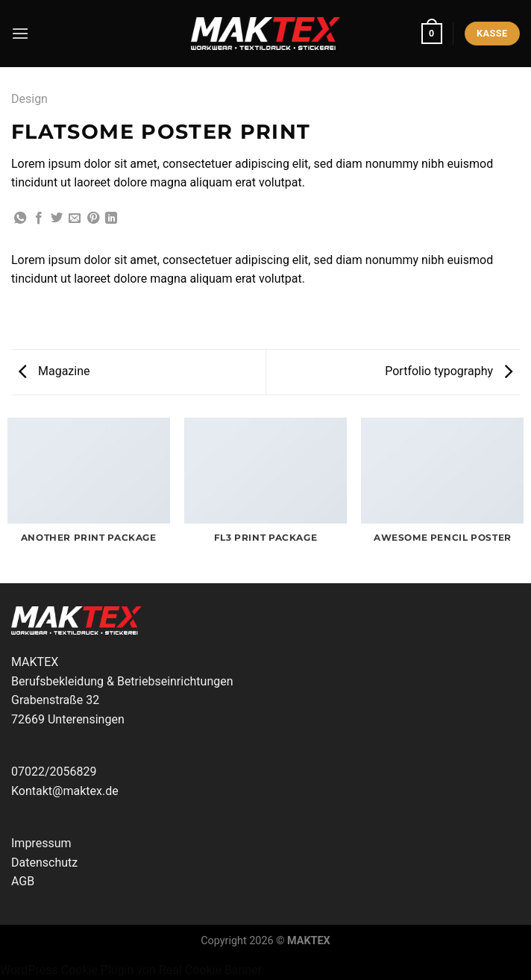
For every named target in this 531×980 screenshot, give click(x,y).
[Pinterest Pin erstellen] (93, 219)
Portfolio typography (449, 371)
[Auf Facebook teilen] (39, 219)
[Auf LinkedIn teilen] (111, 219)
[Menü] (20, 33)
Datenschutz (44, 863)
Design (29, 99)
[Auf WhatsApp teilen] (20, 219)
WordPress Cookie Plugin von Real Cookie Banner (131, 970)
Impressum (41, 843)
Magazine (54, 371)
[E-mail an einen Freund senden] (75, 219)
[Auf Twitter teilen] (57, 219)
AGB (23, 881)
